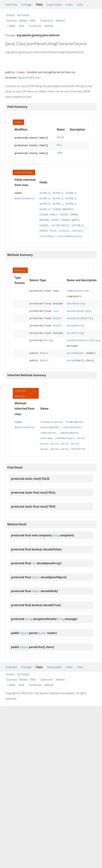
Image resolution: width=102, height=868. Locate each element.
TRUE (60, 152)
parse (70, 352)
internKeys (47, 235)
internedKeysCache (69, 235)
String (84, 290)
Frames (10, 15)
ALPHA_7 (58, 203)
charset (77, 230)
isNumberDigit (65, 437)
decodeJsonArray (78, 310)
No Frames (23, 15)
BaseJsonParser (30, 78)
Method (60, 21)
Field (33, 21)
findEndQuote (74, 421)
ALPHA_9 (45, 208)
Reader (80, 352)
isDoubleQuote (69, 432)
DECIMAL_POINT (49, 219)
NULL (60, 145)
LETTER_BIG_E (60, 225)
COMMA (74, 214)
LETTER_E (77, 225)
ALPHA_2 (71, 192)
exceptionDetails (78, 339)
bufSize (64, 230)
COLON (64, 214)
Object (57, 317)
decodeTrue (74, 332)
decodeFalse (75, 303)
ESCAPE (44, 225)
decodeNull (74, 325)
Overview (11, 4)
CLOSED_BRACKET (63, 208)
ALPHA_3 (45, 198)
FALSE (60, 138)
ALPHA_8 (71, 203)
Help (80, 4)
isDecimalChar (72, 426)
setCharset (78, 448)
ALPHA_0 (45, 192)
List (56, 310)
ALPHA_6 (45, 203)
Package (26, 4)
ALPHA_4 (58, 198)
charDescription (51, 421)
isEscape (46, 437)
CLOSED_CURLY (48, 214)
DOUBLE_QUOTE (70, 219)
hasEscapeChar (50, 426)
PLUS (53, 230)
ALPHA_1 (58, 192)
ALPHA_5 (71, 198)
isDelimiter (48, 432)
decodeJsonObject (78, 317)
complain (73, 290)
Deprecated (54, 4)
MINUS (43, 230)
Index (69, 4)
